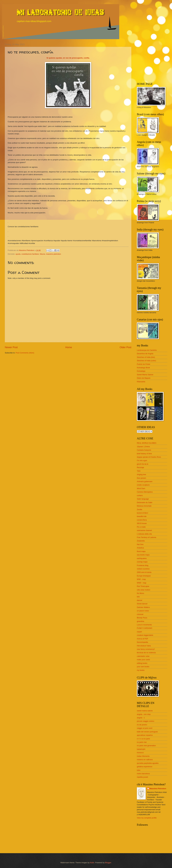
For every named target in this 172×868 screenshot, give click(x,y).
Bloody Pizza (142, 618)
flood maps (141, 551)
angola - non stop (144, 714)
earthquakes (142, 558)
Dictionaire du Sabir (145, 502)
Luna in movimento (144, 625)
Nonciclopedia (142, 642)
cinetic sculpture (143, 485)
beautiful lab (142, 516)
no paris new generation (146, 746)
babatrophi (141, 749)
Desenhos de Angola (145, 354)
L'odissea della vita (144, 534)
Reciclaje (140, 467)
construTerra (142, 520)
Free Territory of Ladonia (147, 537)
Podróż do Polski (144, 364)
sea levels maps (143, 555)
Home (69, 347)
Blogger (108, 863)
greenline (141, 621)
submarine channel (144, 530)
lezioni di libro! (143, 513)
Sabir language (143, 499)
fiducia (42, 254)
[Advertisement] (154, 60)
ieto (138, 597)
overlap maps (142, 562)
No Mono (140, 593)
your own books (143, 667)
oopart (139, 632)
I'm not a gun (142, 460)
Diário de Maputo (144, 378)
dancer (140, 600)
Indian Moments (143, 756)
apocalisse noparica (145, 735)
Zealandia (141, 541)
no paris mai (142, 742)
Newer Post (11, 347)
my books (141, 670)
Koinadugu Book (143, 368)
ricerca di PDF (143, 639)
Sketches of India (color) (146, 361)
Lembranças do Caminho (147, 350)
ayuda (18, 254)
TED (139, 471)
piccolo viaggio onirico (146, 721)
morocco (140, 753)
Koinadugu (141, 371)
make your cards (143, 660)
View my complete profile (147, 818)
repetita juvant (142, 777)
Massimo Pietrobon (158, 789)
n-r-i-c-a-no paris (143, 739)
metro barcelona (143, 774)
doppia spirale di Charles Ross (149, 457)
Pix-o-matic (141, 527)
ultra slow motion (144, 590)
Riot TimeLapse (143, 586)
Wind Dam (141, 488)
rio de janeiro (142, 725)
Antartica (140, 548)
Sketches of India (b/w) (146, 357)
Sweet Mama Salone (145, 375)
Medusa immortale (144, 506)
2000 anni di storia (144, 572)
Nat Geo (140, 544)
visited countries (143, 569)
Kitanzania (141, 382)
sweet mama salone (145, 711)
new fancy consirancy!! (146, 649)
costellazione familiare (30, 254)
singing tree (141, 474)
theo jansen (141, 478)
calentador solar (143, 656)
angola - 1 (141, 718)
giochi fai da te (143, 464)
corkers (140, 495)
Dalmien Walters (143, 607)
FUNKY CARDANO (145, 628)
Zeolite (140, 509)
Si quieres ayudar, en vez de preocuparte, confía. (68, 58)
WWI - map (141, 579)
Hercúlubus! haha (144, 646)
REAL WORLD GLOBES (147, 443)
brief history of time (144, 454)
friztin (92, 863)
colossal (140, 614)
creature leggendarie (145, 635)
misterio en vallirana (145, 760)
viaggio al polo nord (145, 728)
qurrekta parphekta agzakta (148, 763)
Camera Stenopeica (145, 492)
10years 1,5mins (143, 447)
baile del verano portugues (147, 732)
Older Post (125, 347)
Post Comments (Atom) (25, 353)
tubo (139, 770)
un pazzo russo (143, 611)
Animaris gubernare (145, 481)
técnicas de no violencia (146, 653)
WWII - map (142, 583)
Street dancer (142, 604)
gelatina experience (145, 767)
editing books (142, 663)
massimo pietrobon (54, 254)
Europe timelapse (144, 576)
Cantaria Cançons (144, 450)
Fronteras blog (143, 565)
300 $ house (142, 523)
